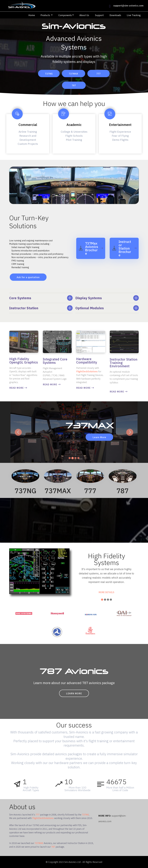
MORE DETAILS (106, 592)
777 (99, 74)
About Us (84, 15)
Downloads (115, 15)
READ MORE (18, 388)
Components (65, 15)
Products (46, 15)
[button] (41, 298)
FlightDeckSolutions (87, 371)
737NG (49, 74)
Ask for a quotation (28, 277)
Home (32, 15)
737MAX (74, 74)
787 (74, 85)
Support (99, 15)
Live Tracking (134, 15)
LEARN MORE (74, 693)
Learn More (99, 437)
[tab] (41, 298)
